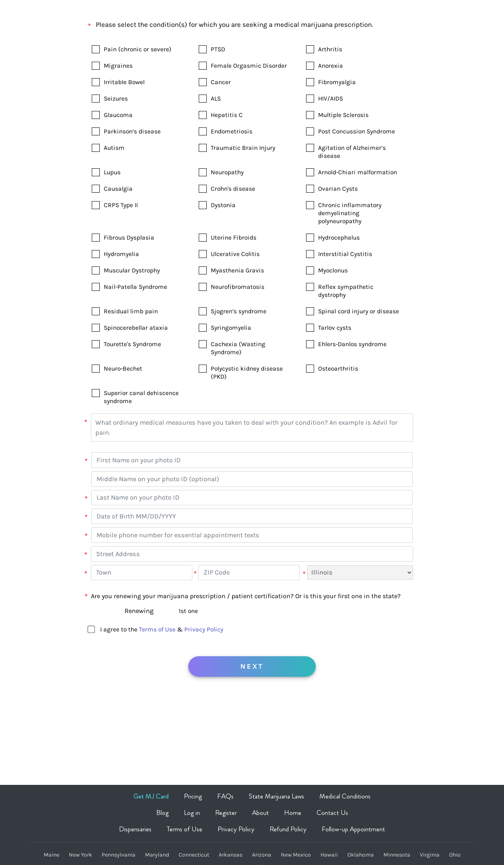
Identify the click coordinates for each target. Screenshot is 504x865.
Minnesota (397, 855)
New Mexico (296, 855)
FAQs (225, 796)
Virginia (430, 855)
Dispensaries (135, 829)
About (260, 813)
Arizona (262, 855)
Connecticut (194, 855)
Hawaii (329, 855)
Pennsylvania (119, 855)
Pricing (193, 796)
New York (81, 855)
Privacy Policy (204, 629)
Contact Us (332, 813)
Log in (192, 813)
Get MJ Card (151, 796)
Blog (162, 813)
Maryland (157, 855)
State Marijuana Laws (276, 796)
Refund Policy (288, 829)
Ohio (455, 855)
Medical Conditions (345, 796)
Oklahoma (361, 855)
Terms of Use (157, 629)
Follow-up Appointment (353, 829)
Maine (51, 855)
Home (293, 813)
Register (226, 813)
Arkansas (231, 855)
